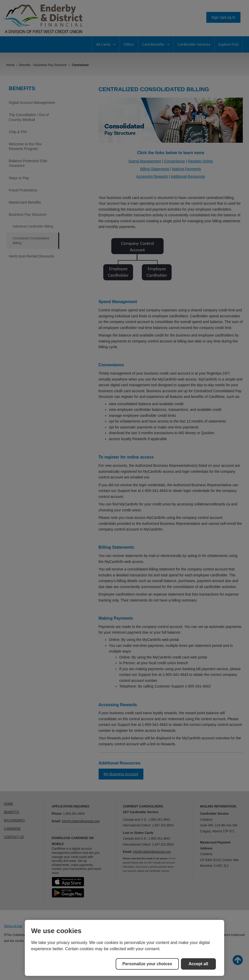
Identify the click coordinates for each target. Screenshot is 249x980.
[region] (124, 948)
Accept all (199, 964)
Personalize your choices (147, 964)
